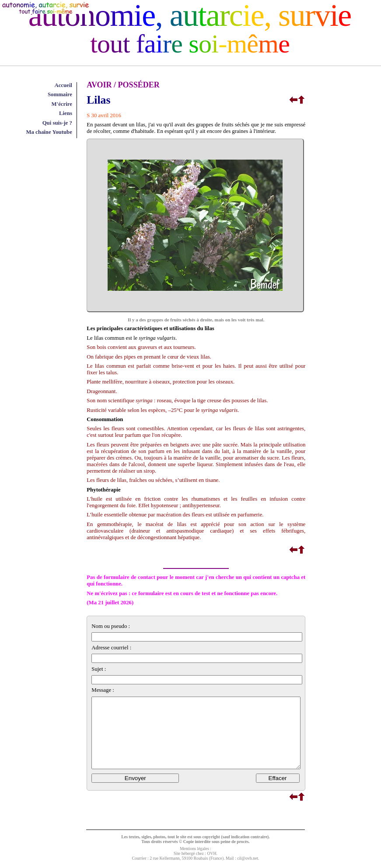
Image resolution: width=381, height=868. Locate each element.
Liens (66, 113)
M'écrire (62, 104)
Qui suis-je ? (57, 123)
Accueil (63, 85)
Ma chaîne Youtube (49, 132)
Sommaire (60, 94)
